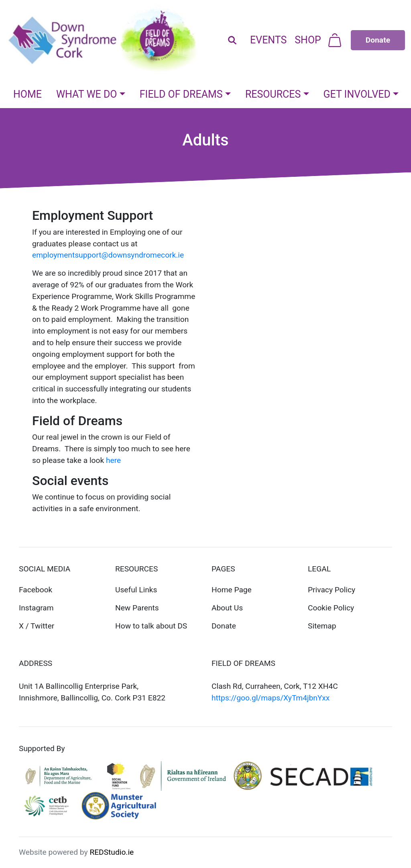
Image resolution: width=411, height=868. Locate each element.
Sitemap (322, 626)
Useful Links (136, 590)
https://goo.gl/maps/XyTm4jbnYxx (271, 698)
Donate (224, 626)
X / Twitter (37, 626)
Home (27, 94)
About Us (227, 608)
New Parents (137, 608)
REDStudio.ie (112, 852)
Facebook (36, 590)
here (113, 460)
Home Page (232, 590)
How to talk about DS (151, 626)
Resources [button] (273, 94)
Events (268, 40)
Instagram (36, 608)
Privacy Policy (332, 590)
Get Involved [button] (357, 94)
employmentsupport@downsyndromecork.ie (108, 255)
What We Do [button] (87, 94)
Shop (308, 40)
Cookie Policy (331, 608)
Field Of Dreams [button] (181, 94)
